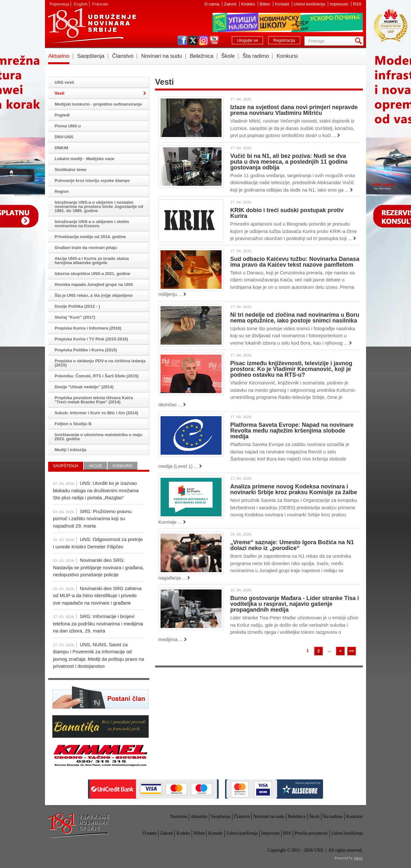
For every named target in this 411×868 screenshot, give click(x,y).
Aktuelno (59, 56)
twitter (193, 40)
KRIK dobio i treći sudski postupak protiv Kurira (287, 213)
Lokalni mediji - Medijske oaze (84, 159)
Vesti (59, 93)
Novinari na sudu (162, 56)
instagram (204, 40)
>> (351, 651)
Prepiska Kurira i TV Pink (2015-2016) (91, 339)
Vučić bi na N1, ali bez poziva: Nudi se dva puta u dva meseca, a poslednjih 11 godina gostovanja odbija (289, 162)
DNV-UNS (64, 137)
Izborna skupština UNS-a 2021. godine (92, 274)
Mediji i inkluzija (70, 450)
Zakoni (231, 4)
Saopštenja (91, 56)
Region (62, 191)
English (81, 4)
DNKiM (61, 148)
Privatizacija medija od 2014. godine (90, 237)
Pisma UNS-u (68, 126)
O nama (212, 4)
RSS (357, 4)
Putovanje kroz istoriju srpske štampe (92, 180)
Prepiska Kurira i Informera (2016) (88, 328)
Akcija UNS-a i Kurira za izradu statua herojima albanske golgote (92, 261)
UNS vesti (64, 82)
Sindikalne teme (70, 170)
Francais (100, 4)
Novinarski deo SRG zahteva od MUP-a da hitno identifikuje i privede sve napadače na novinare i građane (97, 596)
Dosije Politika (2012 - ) (77, 306)
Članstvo (123, 56)
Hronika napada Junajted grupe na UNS (94, 284)
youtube (214, 40)
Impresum (340, 4)
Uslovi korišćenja (310, 4)
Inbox (358, 858)
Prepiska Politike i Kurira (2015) (86, 350)
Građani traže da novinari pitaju (86, 248)
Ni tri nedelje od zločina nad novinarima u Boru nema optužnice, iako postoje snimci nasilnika (295, 318)
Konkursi (287, 56)
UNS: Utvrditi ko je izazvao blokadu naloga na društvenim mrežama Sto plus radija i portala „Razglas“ (96, 490)
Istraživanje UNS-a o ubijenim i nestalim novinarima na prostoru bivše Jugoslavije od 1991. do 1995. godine (99, 206)
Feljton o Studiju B (73, 424)
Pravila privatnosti (311, 833)
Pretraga (360, 41)
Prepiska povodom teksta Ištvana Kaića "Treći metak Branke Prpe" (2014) (94, 400)
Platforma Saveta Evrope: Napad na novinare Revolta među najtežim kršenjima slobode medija (292, 431)
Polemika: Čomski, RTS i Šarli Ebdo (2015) (97, 376)
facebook (182, 40)
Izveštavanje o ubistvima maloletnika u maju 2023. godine (98, 437)
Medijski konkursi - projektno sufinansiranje (98, 104)
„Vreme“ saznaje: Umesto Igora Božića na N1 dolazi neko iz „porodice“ (292, 545)
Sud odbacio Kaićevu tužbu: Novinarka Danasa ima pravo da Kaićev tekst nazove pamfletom (295, 262)
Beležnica (202, 56)
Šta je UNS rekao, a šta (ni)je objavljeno (94, 295)
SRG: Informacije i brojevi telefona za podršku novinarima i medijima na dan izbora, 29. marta (98, 623)
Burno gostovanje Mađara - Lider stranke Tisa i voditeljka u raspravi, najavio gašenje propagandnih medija (295, 604)
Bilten (266, 4)
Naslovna (179, 816)
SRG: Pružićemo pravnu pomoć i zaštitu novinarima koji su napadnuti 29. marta (92, 519)
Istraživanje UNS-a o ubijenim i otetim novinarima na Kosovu (92, 224)
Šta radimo (256, 56)
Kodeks (249, 4)
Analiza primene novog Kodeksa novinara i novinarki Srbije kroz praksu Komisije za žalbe (294, 489)
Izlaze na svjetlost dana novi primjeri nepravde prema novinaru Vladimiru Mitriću (294, 110)
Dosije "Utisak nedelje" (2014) (84, 387)
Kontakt (283, 4)
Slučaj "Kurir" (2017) (75, 317)
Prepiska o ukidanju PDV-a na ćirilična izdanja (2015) (100, 363)
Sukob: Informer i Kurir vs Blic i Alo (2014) (96, 413)
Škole (228, 56)
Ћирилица (59, 4)
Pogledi (62, 115)
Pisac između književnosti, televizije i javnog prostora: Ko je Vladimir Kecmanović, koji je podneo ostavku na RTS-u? (291, 369)
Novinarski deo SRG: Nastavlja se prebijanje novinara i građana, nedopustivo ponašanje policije (99, 567)
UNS (92, 26)
